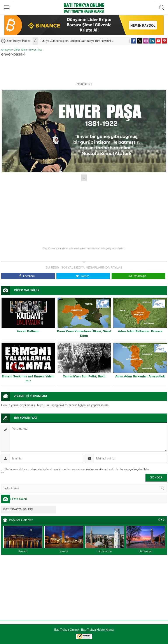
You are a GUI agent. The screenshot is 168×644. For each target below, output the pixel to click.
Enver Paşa (36, 50)
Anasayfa (6, 50)
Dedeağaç (146, 551)
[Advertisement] (84, 68)
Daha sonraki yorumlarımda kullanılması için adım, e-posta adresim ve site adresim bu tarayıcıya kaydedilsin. (77, 469)
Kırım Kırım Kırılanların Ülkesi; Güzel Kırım (84, 333)
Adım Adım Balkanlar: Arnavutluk (140, 376)
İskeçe (64, 551)
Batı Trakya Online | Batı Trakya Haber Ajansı (84, 630)
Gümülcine (105, 551)
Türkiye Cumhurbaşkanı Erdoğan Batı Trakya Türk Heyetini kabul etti (81, 41)
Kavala (23, 551)
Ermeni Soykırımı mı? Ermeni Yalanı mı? (28, 379)
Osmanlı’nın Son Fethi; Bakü (84, 376)
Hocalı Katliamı (28, 331)
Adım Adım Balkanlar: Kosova (140, 331)
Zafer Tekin (20, 50)
